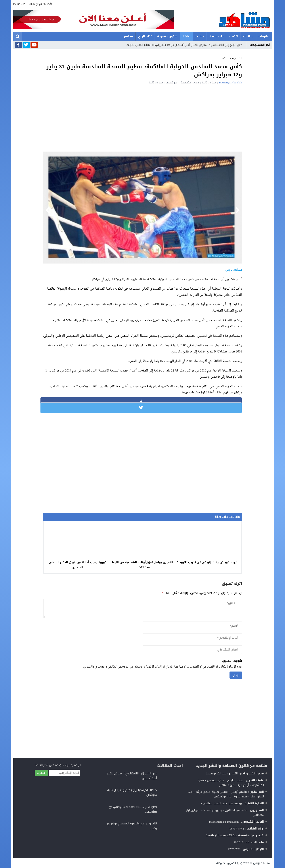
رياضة (186, 36)
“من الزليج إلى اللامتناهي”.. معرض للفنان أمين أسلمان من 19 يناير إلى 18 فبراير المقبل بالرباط (184, 45)
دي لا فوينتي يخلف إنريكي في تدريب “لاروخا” (207, 562)
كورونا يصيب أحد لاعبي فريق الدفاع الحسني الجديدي (78, 565)
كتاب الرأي (145, 36)
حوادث (200, 36)
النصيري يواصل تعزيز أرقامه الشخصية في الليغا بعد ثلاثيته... (143, 565)
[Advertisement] (143, 117)
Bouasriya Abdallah (230, 82)
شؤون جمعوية (167, 36)
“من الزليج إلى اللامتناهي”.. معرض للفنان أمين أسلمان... (131, 776)
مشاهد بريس (261, 863)
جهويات (264, 36)
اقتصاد (233, 36)
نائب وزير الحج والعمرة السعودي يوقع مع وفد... (132, 826)
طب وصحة (216, 36)
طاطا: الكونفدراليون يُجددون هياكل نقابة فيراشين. (132, 792)
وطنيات (248, 36)
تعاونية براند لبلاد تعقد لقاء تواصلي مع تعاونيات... (133, 809)
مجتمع (128, 36)
